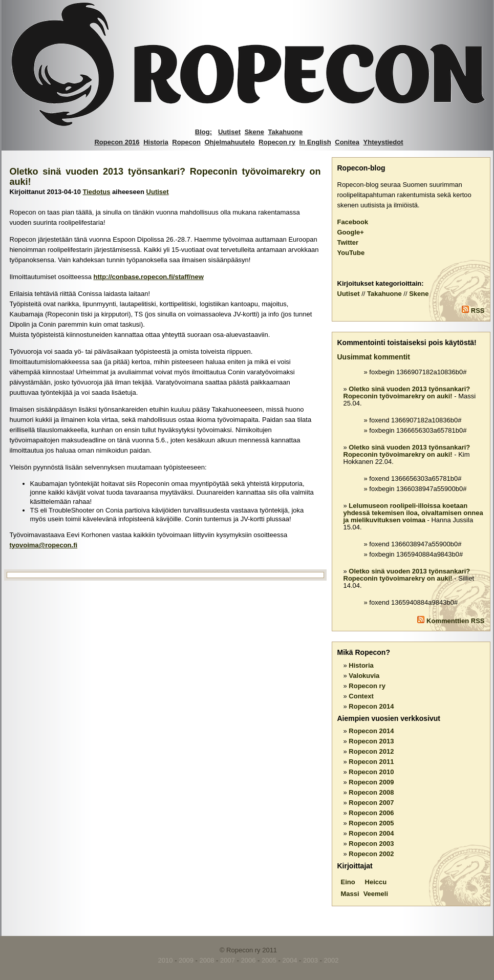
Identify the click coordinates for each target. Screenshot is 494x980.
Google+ (351, 232)
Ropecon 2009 (371, 782)
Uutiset (229, 132)
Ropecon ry (277, 142)
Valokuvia (364, 676)
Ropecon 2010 (371, 772)
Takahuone (286, 132)
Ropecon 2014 (371, 706)
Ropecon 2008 (371, 792)
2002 (331, 960)
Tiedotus (97, 192)
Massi (350, 894)
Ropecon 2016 (117, 142)
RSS (478, 311)
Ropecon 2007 (371, 803)
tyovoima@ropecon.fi (44, 545)
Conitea (347, 142)
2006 (249, 960)
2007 (228, 960)
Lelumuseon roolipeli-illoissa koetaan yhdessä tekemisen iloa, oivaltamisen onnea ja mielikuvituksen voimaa (413, 513)
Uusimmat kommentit (374, 357)
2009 (186, 960)
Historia (156, 142)
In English (315, 142)
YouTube (351, 253)
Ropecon (186, 142)
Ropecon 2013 (371, 741)
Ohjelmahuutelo (230, 142)
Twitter (348, 242)
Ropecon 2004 (371, 833)
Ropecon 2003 (371, 844)
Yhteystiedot (383, 142)
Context (361, 696)
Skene (254, 132)
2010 (166, 960)
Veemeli (376, 894)
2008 (207, 960)
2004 (290, 960)
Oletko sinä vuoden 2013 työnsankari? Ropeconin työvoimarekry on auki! (407, 392)
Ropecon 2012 (371, 751)
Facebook (353, 222)
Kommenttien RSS (455, 621)
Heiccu (376, 882)
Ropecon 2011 (371, 762)
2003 (310, 960)
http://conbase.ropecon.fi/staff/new (149, 277)
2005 (269, 960)
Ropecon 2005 (371, 823)
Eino (348, 882)
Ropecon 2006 (371, 813)
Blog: (203, 132)
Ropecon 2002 (371, 854)
